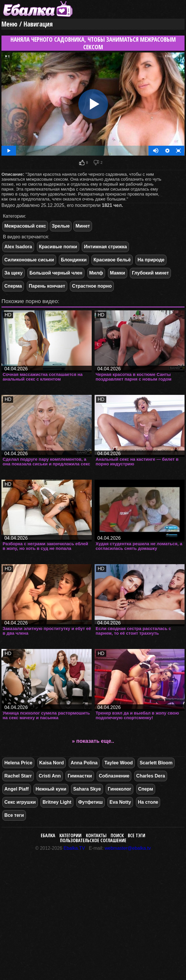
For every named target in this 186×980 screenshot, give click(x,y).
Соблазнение (114, 776)
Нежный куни (51, 789)
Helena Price (18, 763)
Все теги (14, 815)
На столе (148, 802)
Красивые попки (58, 247)
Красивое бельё (112, 260)
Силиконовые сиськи (29, 260)
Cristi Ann (50, 776)
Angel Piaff (17, 789)
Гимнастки (80, 776)
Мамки (118, 273)
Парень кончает (47, 286)
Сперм (146, 789)
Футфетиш (91, 802)
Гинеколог (119, 789)
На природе (151, 260)
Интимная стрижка (105, 247)
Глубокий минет (150, 273)
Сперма (13, 286)
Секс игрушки (20, 802)
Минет (83, 226)
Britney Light (57, 802)
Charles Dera (151, 776)
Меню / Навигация (27, 24)
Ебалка (48, 835)
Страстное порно (92, 286)
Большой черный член (56, 273)
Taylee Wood (119, 763)
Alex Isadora (18, 247)
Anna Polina (84, 763)
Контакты (96, 835)
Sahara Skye (87, 789)
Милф (96, 273)
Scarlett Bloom (156, 763)
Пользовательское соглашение (93, 840)
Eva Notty (120, 802)
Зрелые (61, 226)
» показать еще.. (93, 741)
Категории (70, 835)
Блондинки (74, 260)
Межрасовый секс (25, 226)
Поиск (117, 835)
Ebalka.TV (74, 848)
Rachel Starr (18, 776)
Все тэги (137, 835)
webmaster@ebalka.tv (128, 848)
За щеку (14, 273)
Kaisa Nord (52, 763)
